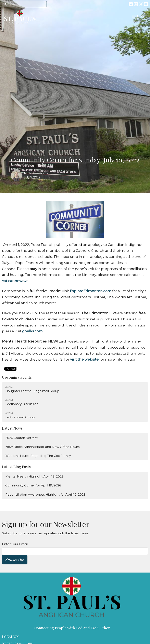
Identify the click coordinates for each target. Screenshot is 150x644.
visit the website (84, 359)
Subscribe (15, 559)
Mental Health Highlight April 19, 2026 (34, 476)
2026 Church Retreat (21, 438)
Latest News (12, 428)
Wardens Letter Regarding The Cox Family (38, 456)
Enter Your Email (15, 544)
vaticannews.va (15, 281)
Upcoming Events (17, 377)
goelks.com (32, 331)
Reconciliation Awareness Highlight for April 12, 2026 (45, 494)
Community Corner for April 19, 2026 (33, 485)
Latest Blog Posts (16, 467)
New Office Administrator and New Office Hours (42, 447)
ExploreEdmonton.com (91, 291)
